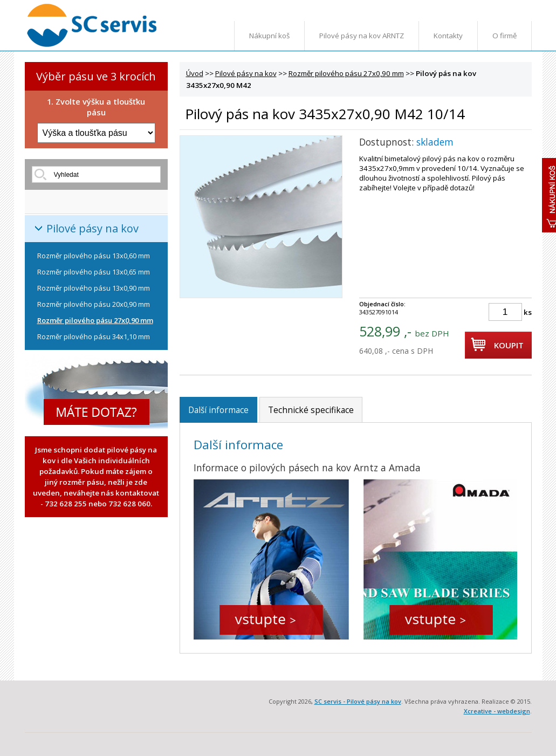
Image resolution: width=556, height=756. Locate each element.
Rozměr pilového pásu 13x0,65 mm (94, 272)
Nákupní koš (269, 36)
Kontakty (448, 36)
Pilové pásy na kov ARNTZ (362, 36)
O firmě (504, 36)
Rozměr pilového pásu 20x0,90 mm (94, 304)
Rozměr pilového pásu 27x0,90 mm (95, 320)
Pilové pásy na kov (92, 228)
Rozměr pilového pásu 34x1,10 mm (94, 336)
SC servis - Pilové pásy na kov (358, 701)
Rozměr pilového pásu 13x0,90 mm (94, 288)
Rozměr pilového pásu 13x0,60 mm (94, 256)
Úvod (195, 73)
